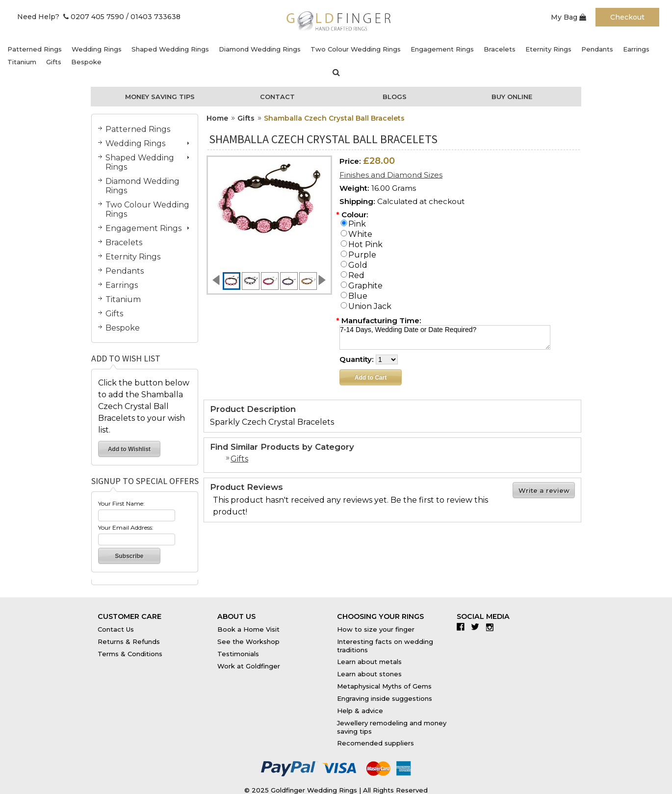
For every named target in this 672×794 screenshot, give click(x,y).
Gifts (54, 62)
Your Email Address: (126, 527)
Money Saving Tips (160, 97)
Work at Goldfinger (249, 666)
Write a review (544, 490)
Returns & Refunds (129, 641)
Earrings (636, 49)
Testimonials (238, 654)
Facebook (463, 627)
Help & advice (360, 711)
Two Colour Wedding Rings (356, 49)
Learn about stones (369, 674)
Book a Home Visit (248, 629)
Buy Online (512, 97)
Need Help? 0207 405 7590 (71, 17)
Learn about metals (369, 662)
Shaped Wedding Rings (170, 49)
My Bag (569, 17)
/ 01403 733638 (153, 17)
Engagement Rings (442, 49)
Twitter (478, 627)
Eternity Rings (548, 49)
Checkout (627, 17)
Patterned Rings (35, 49)
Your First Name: (121, 503)
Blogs (395, 97)
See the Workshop (248, 641)
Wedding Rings (97, 49)
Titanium (22, 62)
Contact (277, 97)
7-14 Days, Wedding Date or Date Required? (445, 337)
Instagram (492, 627)
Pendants (597, 49)
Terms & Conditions (130, 654)
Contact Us (116, 629)
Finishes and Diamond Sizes (391, 175)
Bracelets (500, 49)
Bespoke (86, 62)
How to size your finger (376, 629)
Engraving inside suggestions (385, 698)
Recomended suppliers (375, 743)
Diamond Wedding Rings (260, 49)
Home (217, 118)
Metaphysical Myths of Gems (384, 686)
